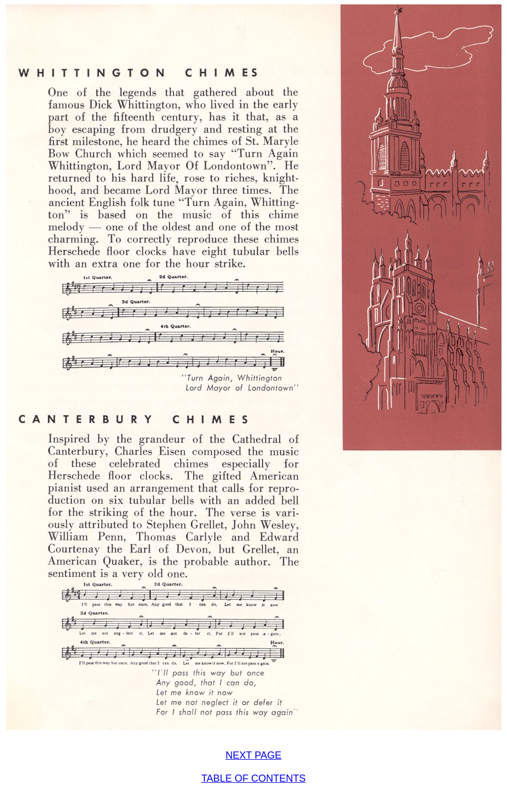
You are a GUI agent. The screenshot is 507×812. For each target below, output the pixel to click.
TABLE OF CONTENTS (254, 778)
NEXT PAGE (253, 755)
